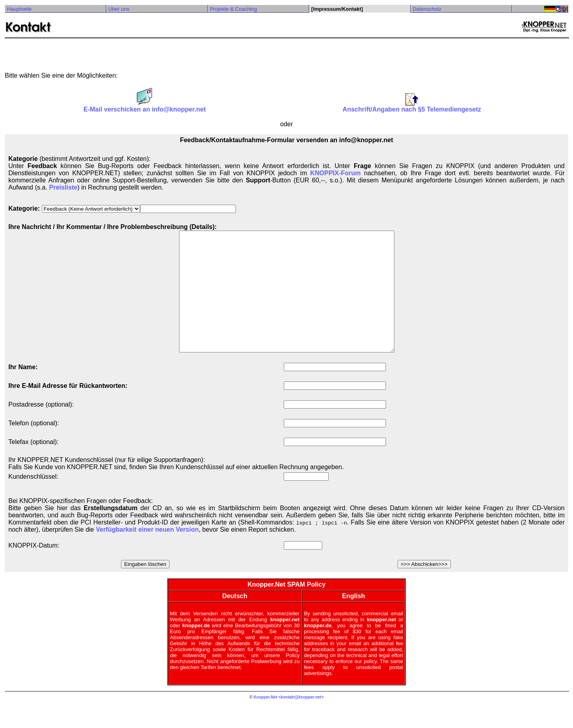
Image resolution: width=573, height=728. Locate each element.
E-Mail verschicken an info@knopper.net (145, 107)
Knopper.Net (265, 721)
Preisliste (63, 187)
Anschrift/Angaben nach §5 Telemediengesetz (412, 107)
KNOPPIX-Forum (335, 173)
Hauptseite (19, 9)
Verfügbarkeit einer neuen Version (147, 553)
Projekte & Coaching (233, 9)
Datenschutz (427, 9)
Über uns (119, 9)
